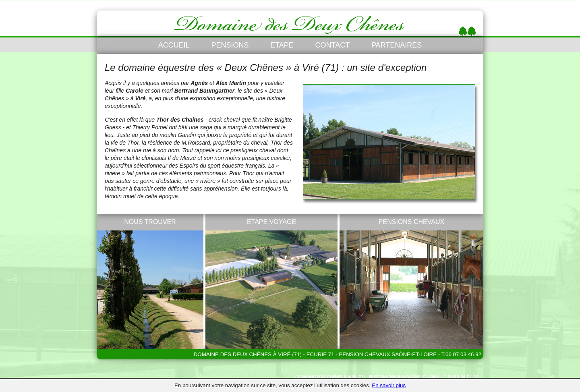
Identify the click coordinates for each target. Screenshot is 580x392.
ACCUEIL (174, 45)
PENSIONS (230, 45)
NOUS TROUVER (150, 222)
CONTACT (333, 45)
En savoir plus (389, 385)
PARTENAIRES (397, 45)
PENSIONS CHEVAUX (411, 222)
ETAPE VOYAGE (271, 222)
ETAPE (282, 45)
